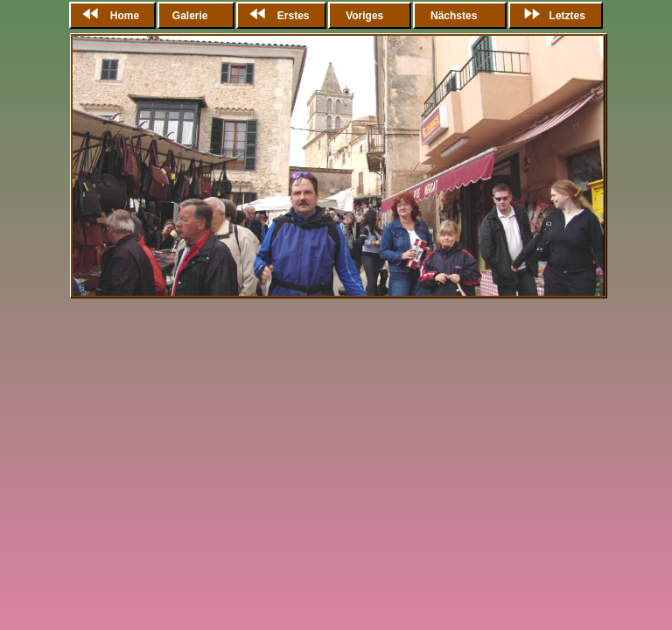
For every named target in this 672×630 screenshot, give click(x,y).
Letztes (550, 16)
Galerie (192, 16)
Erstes (276, 16)
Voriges (365, 16)
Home (107, 16)
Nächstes (454, 16)
